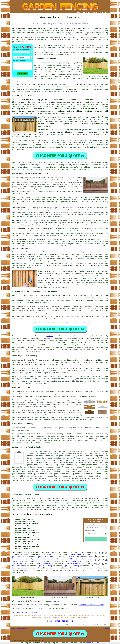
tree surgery (18, 564)
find (19, 498)
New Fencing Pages (22, 628)
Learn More (91, 643)
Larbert (50, 336)
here (66, 510)
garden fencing (89, 130)
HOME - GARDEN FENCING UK (60, 621)
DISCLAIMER (104, 13)
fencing (51, 70)
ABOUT (89, 13)
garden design (41, 559)
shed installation (45, 564)
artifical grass (19, 566)
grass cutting (18, 557)
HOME (78, 13)
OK (98, 643)
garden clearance (46, 557)
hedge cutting (36, 561)
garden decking (45, 566)
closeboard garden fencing (57, 467)
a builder (71, 557)
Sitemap (13, 628)
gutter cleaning (72, 566)
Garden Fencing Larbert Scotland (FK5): (29, 28)
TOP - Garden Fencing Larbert (24, 612)
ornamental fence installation (50, 454)
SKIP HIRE (77, 561)
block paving (52, 555)
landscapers (76, 555)
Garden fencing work (21, 336)
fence (29, 87)
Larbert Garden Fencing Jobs (92, 605)
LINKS (84, 13)
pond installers (68, 559)
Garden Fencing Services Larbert (33, 514)
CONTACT (96, 13)
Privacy (107, 628)
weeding (58, 561)
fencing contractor (28, 40)
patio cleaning (74, 564)
